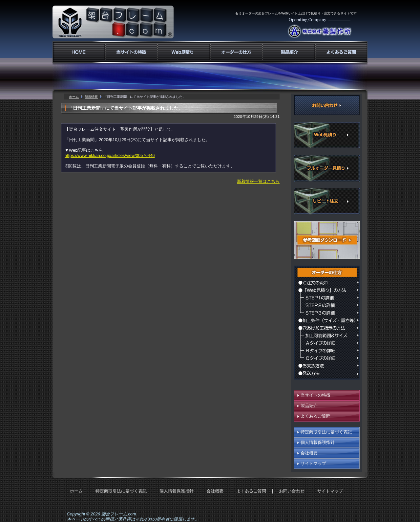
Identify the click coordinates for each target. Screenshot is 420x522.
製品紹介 (309, 406)
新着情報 (91, 97)
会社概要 (309, 453)
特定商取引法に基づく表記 (326, 432)
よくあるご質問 (315, 416)
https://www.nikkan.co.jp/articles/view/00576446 (110, 155)
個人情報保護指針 (318, 442)
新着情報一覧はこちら (258, 181)
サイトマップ (313, 463)
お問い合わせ (292, 491)
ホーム (74, 97)
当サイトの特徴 (315, 395)
